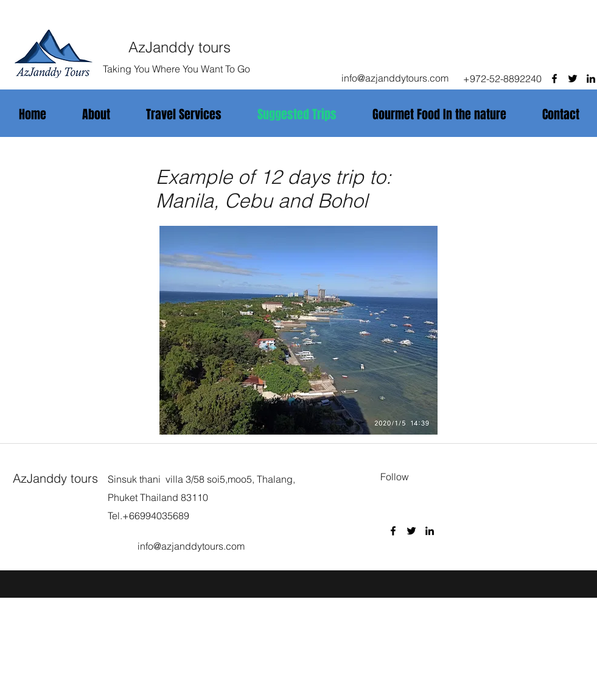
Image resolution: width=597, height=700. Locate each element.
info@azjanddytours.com (395, 78)
